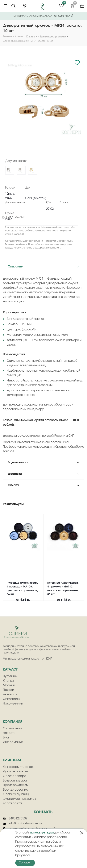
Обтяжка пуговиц (16, 794)
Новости (9, 733)
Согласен (25, 863)
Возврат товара (15, 781)
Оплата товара (15, 776)
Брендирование (15, 790)
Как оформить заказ (18, 767)
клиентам (12, 760)
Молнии (9, 685)
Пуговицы (10, 676)
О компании (12, 728)
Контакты (44, 812)
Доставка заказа (16, 771)
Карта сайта (12, 803)
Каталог (10, 670)
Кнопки (8, 681)
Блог (6, 737)
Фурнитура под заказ (19, 799)
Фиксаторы (11, 699)
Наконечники (13, 704)
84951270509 (15, 819)
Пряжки (8, 690)
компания (13, 722)
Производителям (16, 785)
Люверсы (10, 694)
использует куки (42, 833)
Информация (13, 742)
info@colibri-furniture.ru (22, 824)
